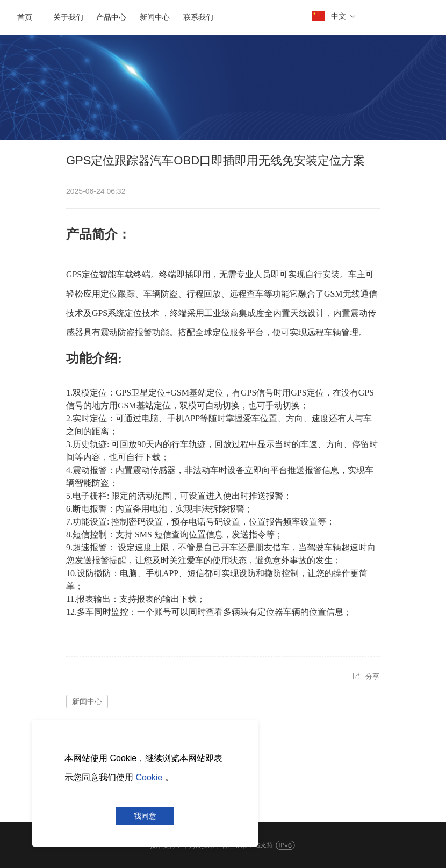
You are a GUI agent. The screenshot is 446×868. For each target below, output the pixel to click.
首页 (25, 17)
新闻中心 (155, 17)
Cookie (149, 777)
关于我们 (68, 17)
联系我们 (198, 17)
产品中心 (111, 17)
